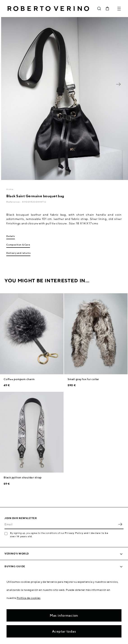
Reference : (14, 202)
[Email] (61, 524)
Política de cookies (29, 598)
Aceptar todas (64, 631)
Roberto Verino (48, 9)
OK (120, 524)
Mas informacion (64, 615)
